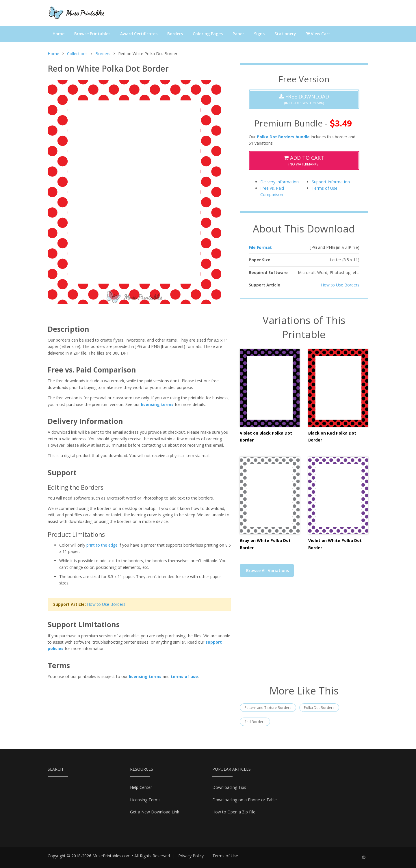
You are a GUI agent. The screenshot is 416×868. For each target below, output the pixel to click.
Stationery (285, 34)
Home (58, 34)
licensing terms (157, 404)
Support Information (331, 182)
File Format (260, 247)
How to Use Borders (106, 604)
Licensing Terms (145, 800)
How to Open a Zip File (234, 812)
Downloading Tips (229, 787)
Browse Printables (92, 34)
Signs (259, 34)
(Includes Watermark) (304, 99)
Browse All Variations (268, 570)
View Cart (318, 34)
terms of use (184, 676)
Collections (77, 54)
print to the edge (102, 545)
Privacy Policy (191, 856)
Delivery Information (279, 182)
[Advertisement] (304, 634)
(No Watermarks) (304, 160)
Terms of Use (325, 188)
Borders (175, 34)
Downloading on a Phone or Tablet (245, 800)
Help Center (141, 787)
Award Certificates (139, 34)
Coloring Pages (208, 34)
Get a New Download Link (155, 812)
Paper (238, 34)
